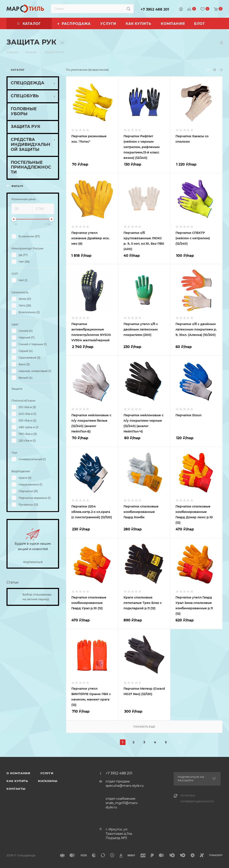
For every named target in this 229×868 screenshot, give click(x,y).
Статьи (13, 582)
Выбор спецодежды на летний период (37, 597)
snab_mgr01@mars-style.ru (122, 805)
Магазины (48, 781)
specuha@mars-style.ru (125, 786)
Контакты (16, 789)
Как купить (17, 781)
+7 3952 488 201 (155, 9)
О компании (18, 773)
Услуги (47, 773)
